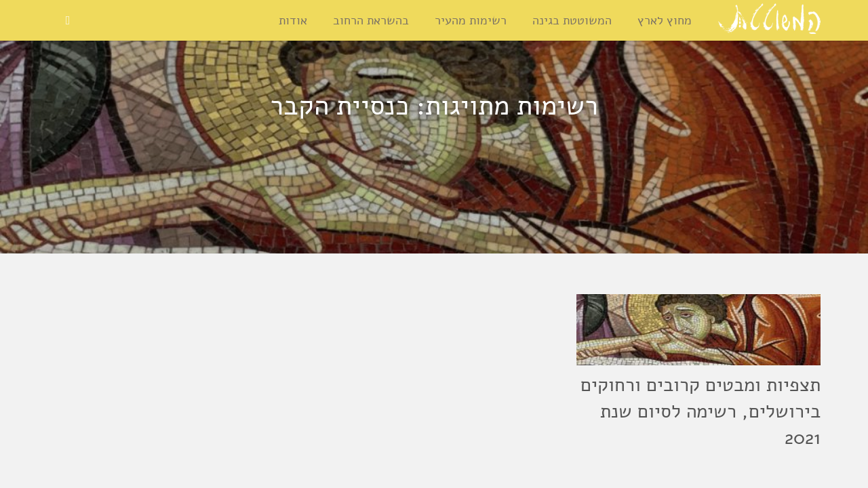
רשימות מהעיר (471, 20)
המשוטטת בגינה (572, 20)
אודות (293, 20)
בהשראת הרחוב (371, 20)
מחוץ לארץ (665, 20)
